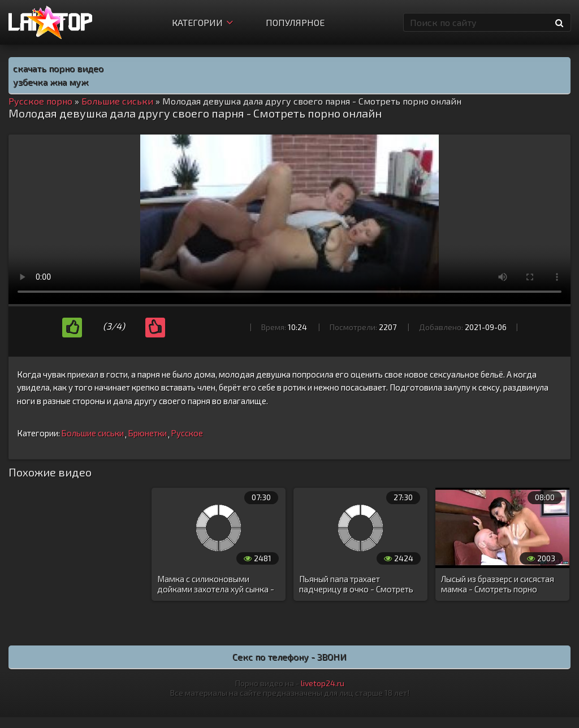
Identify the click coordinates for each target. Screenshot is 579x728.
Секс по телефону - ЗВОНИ (289, 656)
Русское (187, 433)
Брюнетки (147, 433)
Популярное (295, 22)
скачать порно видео (58, 68)
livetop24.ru (323, 683)
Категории (202, 22)
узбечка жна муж (51, 82)
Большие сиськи (92, 433)
